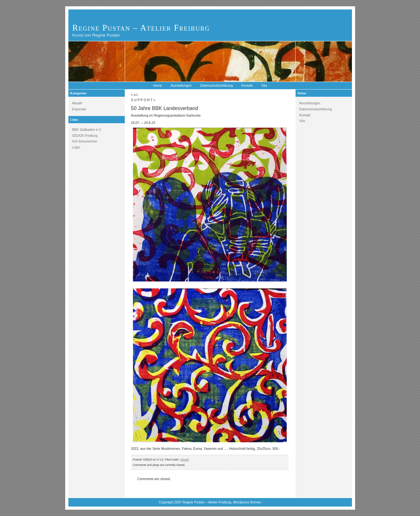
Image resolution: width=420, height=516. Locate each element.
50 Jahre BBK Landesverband (165, 108)
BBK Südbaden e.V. (87, 130)
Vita (264, 85)
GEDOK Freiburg (85, 136)
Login (76, 147)
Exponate (79, 109)
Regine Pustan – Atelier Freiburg (141, 28)
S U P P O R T (142, 100)
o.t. (136, 95)
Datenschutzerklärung (216, 85)
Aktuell (77, 103)
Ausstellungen (181, 85)
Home (158, 85)
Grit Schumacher (85, 141)
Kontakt (247, 85)
